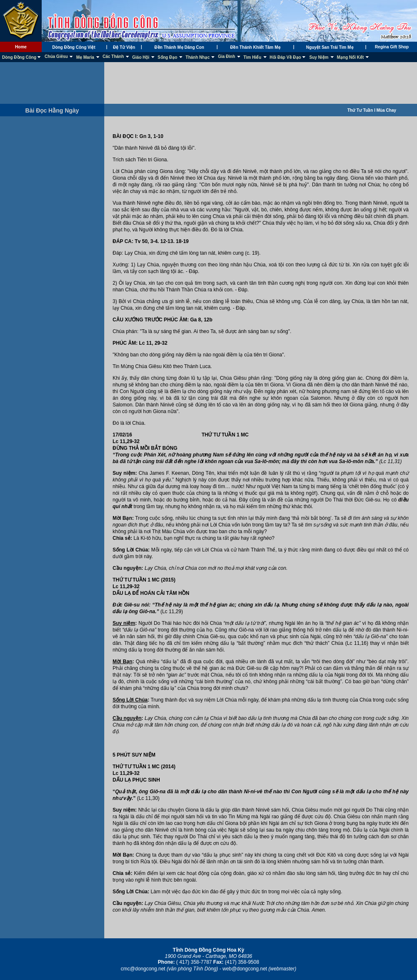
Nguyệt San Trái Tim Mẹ (330, 47)
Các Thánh (113, 56)
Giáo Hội (141, 57)
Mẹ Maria (85, 57)
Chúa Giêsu (56, 56)
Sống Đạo (167, 57)
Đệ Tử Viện (124, 47)
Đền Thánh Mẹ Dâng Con (179, 47)
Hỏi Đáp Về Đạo (285, 57)
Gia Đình (227, 56)
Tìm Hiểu (252, 57)
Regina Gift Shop (392, 47)
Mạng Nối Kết (350, 57)
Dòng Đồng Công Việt (74, 47)
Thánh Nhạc (198, 57)
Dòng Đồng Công (19, 57)
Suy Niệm (319, 57)
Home (21, 47)
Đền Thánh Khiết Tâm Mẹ (255, 47)
